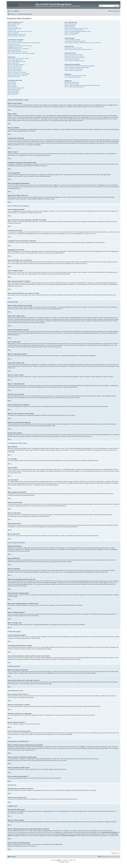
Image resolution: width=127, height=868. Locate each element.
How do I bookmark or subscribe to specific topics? (77, 67)
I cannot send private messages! (72, 40)
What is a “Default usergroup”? (72, 33)
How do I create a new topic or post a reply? (18, 58)
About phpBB (11, 813)
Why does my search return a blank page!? (75, 58)
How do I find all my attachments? (73, 77)
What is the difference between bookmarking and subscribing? (80, 66)
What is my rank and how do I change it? (17, 52)
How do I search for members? (72, 59)
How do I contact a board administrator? (74, 87)
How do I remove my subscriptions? (73, 70)
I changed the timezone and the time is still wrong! (20, 46)
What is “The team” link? (70, 34)
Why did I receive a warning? (15, 71)
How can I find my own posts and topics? (74, 61)
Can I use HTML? (12, 83)
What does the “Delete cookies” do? (16, 36)
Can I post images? (12, 86)
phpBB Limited (52, 811)
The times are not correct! (14, 44)
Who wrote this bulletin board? (72, 82)
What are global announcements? (16, 88)
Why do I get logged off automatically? (17, 34)
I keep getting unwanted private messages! (75, 41)
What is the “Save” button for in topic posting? (19, 74)
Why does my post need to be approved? (18, 75)
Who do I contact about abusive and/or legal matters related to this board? (82, 85)
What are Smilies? (12, 85)
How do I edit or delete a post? (15, 60)
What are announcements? (14, 89)
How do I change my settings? (15, 41)
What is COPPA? (12, 25)
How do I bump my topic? (14, 77)
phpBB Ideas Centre (79, 822)
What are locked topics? (13, 93)
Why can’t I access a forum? (14, 68)
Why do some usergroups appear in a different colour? (78, 31)
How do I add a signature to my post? (17, 62)
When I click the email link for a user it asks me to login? (21, 53)
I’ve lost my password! (13, 33)
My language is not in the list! (15, 47)
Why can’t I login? (12, 30)
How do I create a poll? (13, 63)
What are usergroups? (70, 27)
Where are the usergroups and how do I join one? (77, 28)
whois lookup (11, 832)
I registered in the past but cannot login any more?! (20, 31)
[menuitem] (17, 11)
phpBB (56, 253)
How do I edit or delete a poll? (15, 66)
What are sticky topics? (13, 91)
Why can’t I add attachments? (15, 69)
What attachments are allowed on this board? (75, 76)
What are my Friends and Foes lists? (73, 48)
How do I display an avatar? (14, 50)
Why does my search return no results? (74, 56)
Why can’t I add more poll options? (16, 65)
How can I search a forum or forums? (74, 55)
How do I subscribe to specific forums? (74, 69)
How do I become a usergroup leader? (74, 30)
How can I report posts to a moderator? (17, 72)
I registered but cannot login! (14, 28)
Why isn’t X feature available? (72, 84)
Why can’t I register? (13, 27)
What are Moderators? (70, 25)
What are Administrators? (71, 24)
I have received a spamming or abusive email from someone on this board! (83, 43)
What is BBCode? (12, 82)
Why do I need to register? (14, 24)
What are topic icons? (13, 94)
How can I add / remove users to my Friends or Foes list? (78, 49)
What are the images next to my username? (18, 49)
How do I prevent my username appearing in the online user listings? (24, 43)
